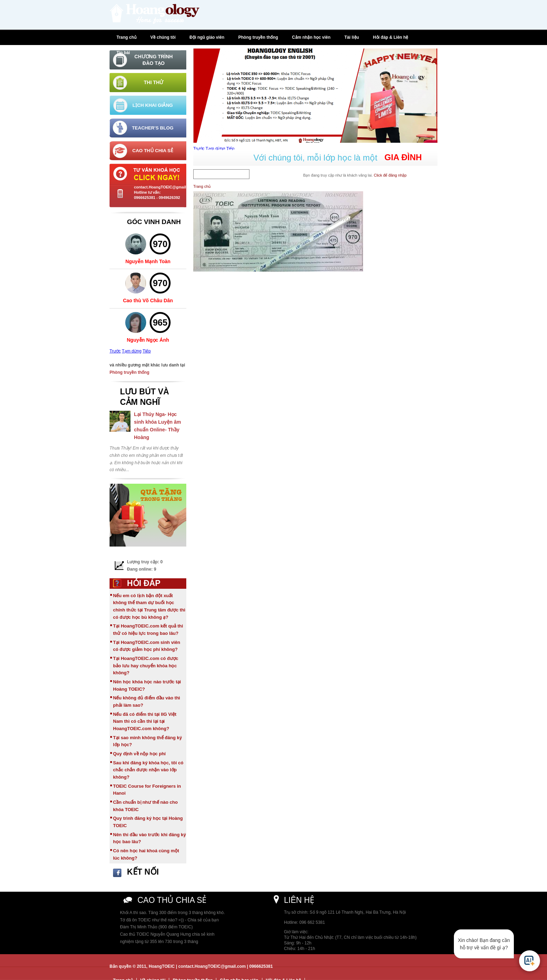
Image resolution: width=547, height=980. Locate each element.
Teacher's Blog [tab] (153, 128)
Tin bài (123, 53)
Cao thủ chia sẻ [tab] (153, 151)
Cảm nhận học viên (311, 37)
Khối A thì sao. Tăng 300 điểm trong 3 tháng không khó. (172, 913)
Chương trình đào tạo (153, 60)
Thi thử (153, 82)
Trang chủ (126, 37)
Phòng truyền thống (258, 37)
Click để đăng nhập (390, 175)
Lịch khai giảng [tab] (153, 105)
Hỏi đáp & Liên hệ (391, 37)
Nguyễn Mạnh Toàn (148, 261)
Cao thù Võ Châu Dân (148, 300)
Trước (115, 351)
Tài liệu (352, 37)
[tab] (148, 60)
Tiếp (147, 351)
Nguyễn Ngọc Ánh (148, 340)
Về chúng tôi (163, 37)
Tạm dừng (132, 351)
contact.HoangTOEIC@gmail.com (164, 187)
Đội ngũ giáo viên (207, 37)
